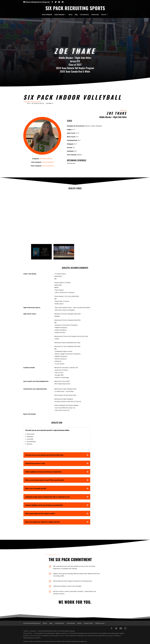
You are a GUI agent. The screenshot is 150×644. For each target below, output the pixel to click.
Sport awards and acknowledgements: (36, 381)
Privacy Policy (88, 623)
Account (104, 15)
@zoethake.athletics (46, 159)
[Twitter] (56, 2)
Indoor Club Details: (30, 274)
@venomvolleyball (48, 162)
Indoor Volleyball (59, 15)
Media (79, 623)
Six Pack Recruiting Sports (32, 623)
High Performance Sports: (32, 308)
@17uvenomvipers (48, 166)
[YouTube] (59, 2)
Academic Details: (29, 368)
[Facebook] (52, 2)
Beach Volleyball (47, 15)
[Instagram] (63, 2)
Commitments (84, 15)
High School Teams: (30, 314)
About (70, 15)
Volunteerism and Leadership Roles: (35, 389)
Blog (76, 15)
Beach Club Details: (30, 414)
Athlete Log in (100, 623)
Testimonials (95, 15)
